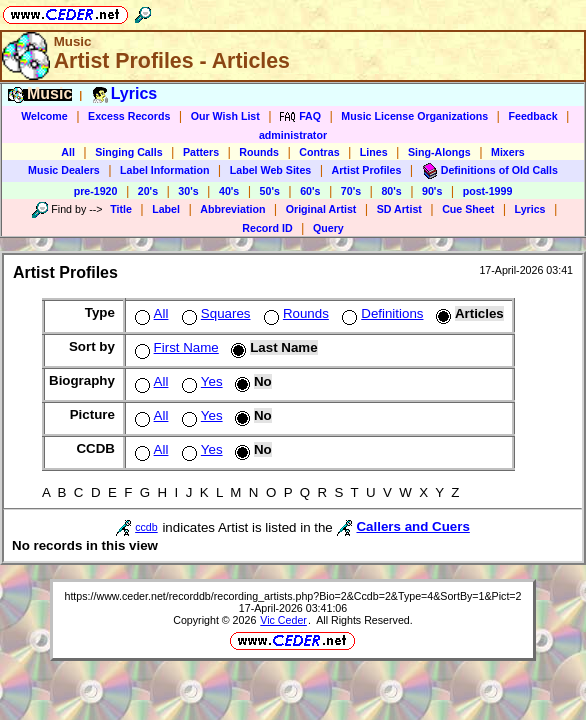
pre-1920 (96, 191)
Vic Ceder (283, 620)
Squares (214, 313)
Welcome (44, 116)
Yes (200, 381)
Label (166, 209)
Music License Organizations (414, 116)
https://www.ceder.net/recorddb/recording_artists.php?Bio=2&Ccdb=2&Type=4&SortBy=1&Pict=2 (292, 596)
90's (432, 191)
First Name (175, 347)
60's (310, 191)
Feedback (532, 116)
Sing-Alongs (439, 152)
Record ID (267, 228)
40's (229, 191)
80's (391, 191)
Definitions (380, 313)
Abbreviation (232, 209)
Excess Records (129, 116)
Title (121, 209)
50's (270, 191)
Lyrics (530, 209)
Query (328, 228)
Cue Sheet (468, 209)
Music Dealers (64, 170)
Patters (201, 152)
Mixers (508, 152)
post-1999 (488, 191)
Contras (319, 152)
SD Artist (399, 209)
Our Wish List (225, 116)
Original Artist (321, 209)
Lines (374, 152)
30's (188, 191)
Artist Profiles (367, 170)
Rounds (259, 152)
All (68, 152)
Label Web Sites (271, 170)
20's (148, 191)
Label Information (164, 170)
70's (351, 191)
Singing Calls (129, 152)
